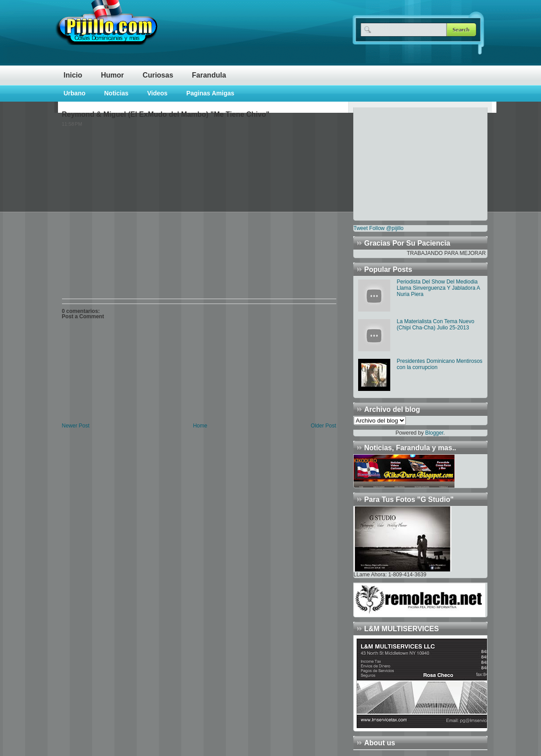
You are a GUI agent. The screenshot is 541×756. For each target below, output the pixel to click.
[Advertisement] (409, 163)
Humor (112, 75)
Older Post (324, 426)
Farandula (209, 75)
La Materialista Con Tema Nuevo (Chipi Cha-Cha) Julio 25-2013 (436, 325)
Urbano (75, 93)
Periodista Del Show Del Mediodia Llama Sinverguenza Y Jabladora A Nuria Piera (438, 288)
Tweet (361, 228)
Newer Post (76, 426)
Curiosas (158, 75)
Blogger (434, 433)
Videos (157, 93)
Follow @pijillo (386, 228)
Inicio (73, 75)
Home (200, 426)
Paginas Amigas (211, 93)
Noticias (116, 93)
